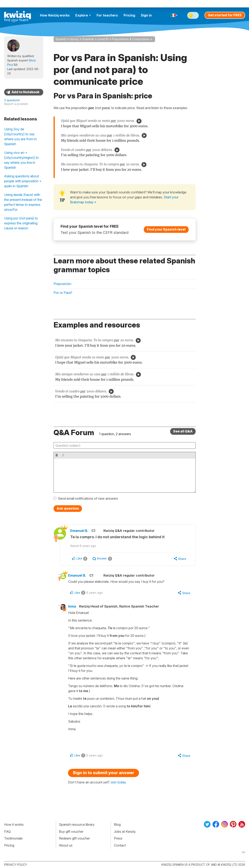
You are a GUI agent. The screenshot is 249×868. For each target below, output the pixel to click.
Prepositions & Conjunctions (131, 39)
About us (66, 845)
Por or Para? (63, 293)
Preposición (62, 284)
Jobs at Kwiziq (125, 831)
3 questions (12, 100)
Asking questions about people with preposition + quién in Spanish (23, 181)
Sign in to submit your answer (103, 773)
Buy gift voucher (71, 831)
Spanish (61, 39)
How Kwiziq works (55, 15)
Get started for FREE (225, 15)
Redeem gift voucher (74, 838)
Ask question (68, 508)
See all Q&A (183, 431)
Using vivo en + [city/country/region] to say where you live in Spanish (21, 160)
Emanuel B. (79, 531)
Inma (72, 606)
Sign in (146, 15)
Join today (118, 782)
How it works (14, 824)
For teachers (107, 15)
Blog (117, 824)
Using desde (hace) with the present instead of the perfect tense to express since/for (23, 202)
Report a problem (16, 104)
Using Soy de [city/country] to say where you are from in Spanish (20, 137)
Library (74, 39)
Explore (83, 15)
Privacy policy (16, 865)
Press (118, 838)
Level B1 (103, 39)
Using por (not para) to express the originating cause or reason (21, 223)
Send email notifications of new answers (88, 498)
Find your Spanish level (166, 229)
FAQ (7, 831)
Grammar (88, 39)
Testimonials (13, 838)
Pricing (129, 15)
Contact (120, 845)
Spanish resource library (77, 824)
